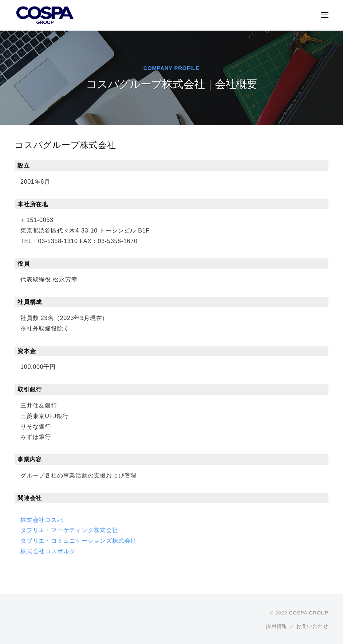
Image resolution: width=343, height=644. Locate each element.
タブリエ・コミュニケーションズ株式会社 (78, 541)
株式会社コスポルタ (48, 551)
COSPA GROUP (309, 613)
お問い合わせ (312, 626)
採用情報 (277, 626)
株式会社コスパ (42, 520)
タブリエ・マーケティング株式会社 (69, 530)
